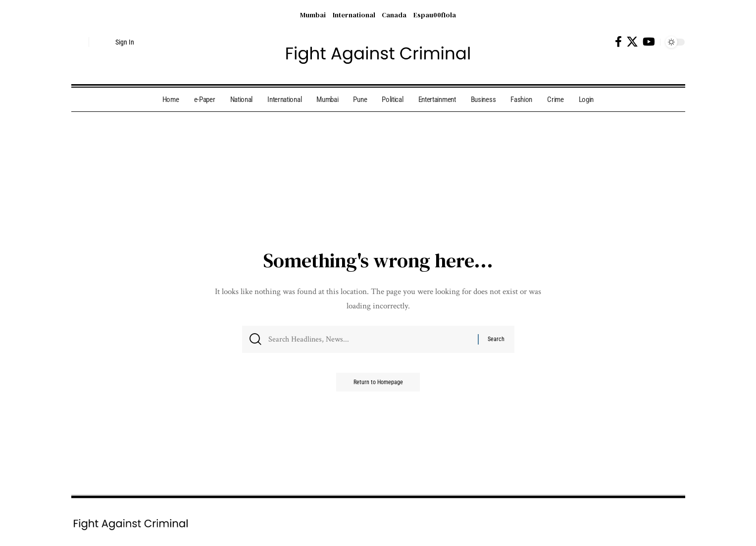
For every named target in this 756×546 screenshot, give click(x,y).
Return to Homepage (378, 386)
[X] (632, 42)
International (354, 15)
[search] (79, 42)
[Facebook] (618, 42)
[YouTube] (649, 42)
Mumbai (313, 15)
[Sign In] (116, 42)
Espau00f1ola (435, 15)
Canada (394, 15)
